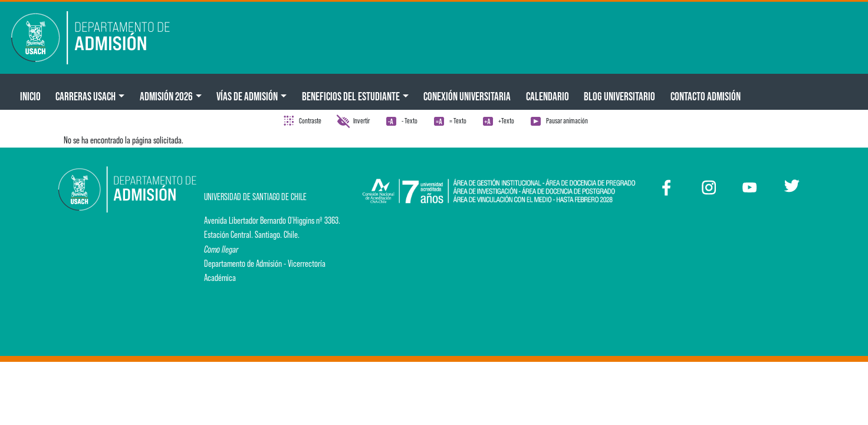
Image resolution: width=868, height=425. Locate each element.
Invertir (361, 121)
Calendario (548, 96)
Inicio (30, 96)
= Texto (458, 121)
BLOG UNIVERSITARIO (619, 96)
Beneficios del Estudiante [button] (351, 96)
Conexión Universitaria (467, 96)
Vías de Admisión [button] (247, 96)
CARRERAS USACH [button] (86, 96)
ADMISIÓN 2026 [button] (166, 96)
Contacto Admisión (706, 96)
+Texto (506, 121)
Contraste (310, 121)
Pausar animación (567, 121)
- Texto (410, 121)
